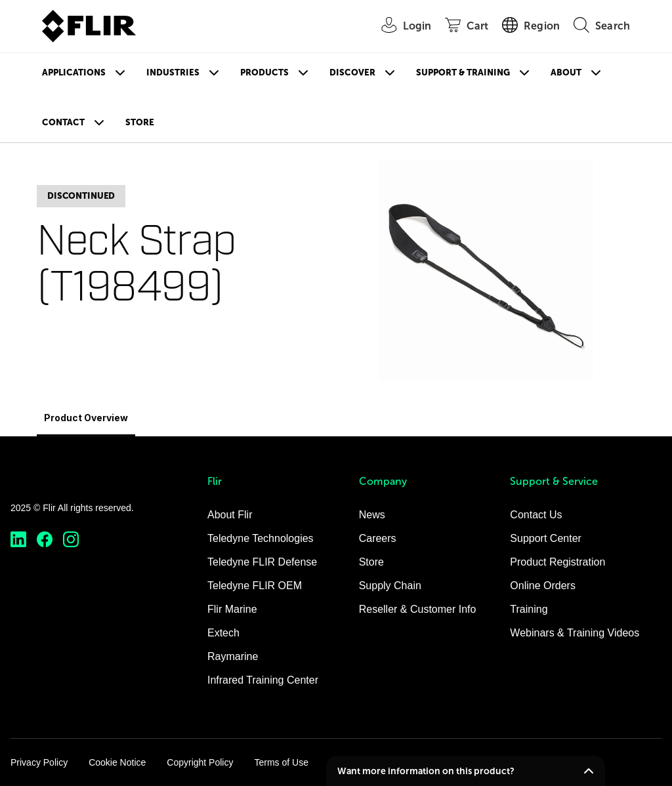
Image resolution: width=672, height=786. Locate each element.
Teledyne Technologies (261, 538)
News (372, 515)
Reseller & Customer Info (418, 609)
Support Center (546, 538)
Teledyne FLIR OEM (255, 586)
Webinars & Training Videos (575, 633)
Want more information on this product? (426, 771)
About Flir (230, 515)
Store (140, 122)
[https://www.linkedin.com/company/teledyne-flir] (18, 540)
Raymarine (233, 656)
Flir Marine (232, 609)
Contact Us (536, 515)
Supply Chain (390, 586)
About (566, 72)
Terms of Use (281, 762)
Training (529, 609)
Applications (74, 72)
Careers (378, 538)
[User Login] (400, 27)
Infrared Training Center (263, 680)
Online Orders (543, 586)
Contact (63, 122)
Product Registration (557, 562)
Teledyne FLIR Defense (262, 562)
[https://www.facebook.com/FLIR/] (45, 540)
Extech (223, 633)
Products (264, 72)
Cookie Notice (117, 762)
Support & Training (463, 72)
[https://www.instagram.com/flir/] (71, 540)
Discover (352, 72)
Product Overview (86, 418)
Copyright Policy (200, 762)
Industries (173, 72)
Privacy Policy (39, 762)
